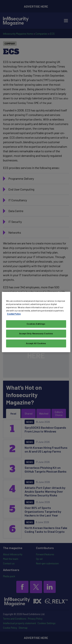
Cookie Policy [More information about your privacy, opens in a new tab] (14, 314)
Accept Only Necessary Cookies (36, 334)
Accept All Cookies (36, 343)
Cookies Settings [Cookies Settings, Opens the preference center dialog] (36, 324)
